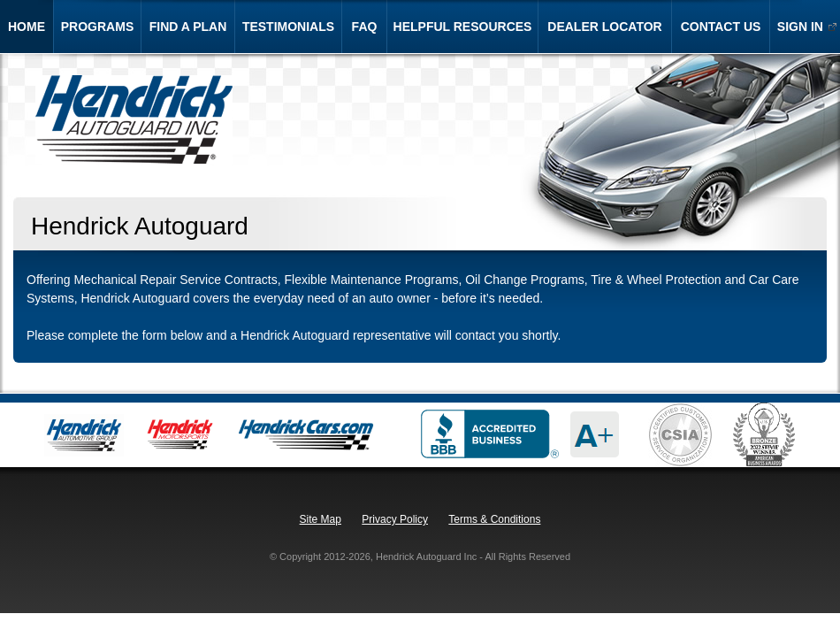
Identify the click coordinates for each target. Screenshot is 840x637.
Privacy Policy (395, 519)
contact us (721, 27)
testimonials (288, 27)
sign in (797, 27)
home (27, 27)
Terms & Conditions (494, 519)
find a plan (188, 27)
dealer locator (604, 27)
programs (97, 27)
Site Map (321, 519)
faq (365, 27)
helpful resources (463, 27)
